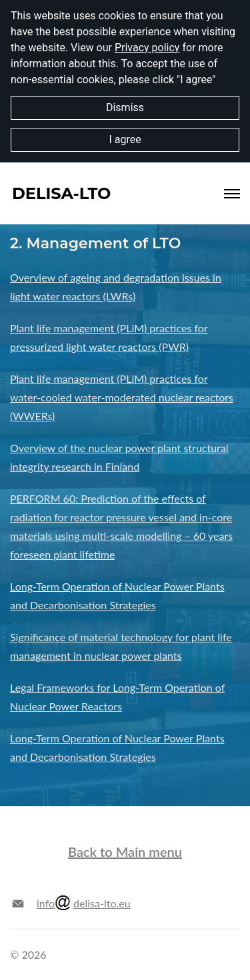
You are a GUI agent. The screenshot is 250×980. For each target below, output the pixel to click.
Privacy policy (147, 48)
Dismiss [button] (125, 108)
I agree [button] (125, 139)
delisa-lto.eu (93, 903)
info (46, 903)
